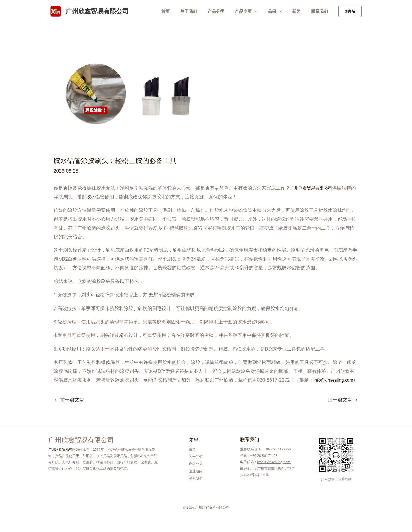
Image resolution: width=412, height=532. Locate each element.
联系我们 (321, 11)
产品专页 (253, 11)
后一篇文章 (343, 408)
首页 (183, 11)
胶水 (96, 196)
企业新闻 (196, 477)
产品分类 (228, 11)
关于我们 (203, 11)
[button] (350, 11)
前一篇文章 (69, 408)
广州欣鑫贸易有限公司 (97, 11)
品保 (279, 11)
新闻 (300, 11)
